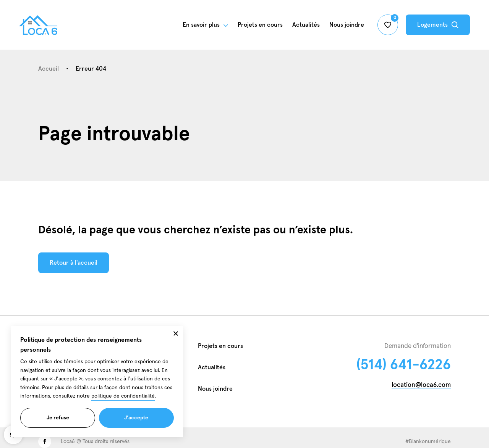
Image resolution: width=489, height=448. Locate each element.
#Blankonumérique (428, 442)
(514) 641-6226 (404, 365)
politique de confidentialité (123, 406)
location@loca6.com (421, 385)
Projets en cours (220, 346)
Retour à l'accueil (74, 265)
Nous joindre (215, 389)
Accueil (49, 69)
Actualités (306, 25)
